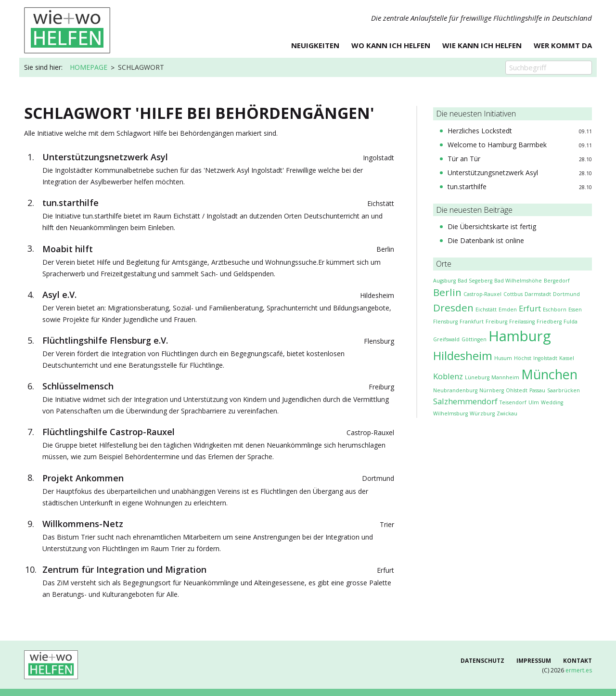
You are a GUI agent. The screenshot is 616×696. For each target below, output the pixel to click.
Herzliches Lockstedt (480, 131)
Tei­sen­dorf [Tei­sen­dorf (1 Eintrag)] (513, 402)
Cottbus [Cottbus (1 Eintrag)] (513, 294)
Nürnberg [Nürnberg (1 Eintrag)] (492, 390)
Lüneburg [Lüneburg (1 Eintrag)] (477, 377)
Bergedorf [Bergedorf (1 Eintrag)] (557, 281)
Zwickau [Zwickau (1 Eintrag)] (507, 413)
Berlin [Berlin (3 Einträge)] (447, 292)
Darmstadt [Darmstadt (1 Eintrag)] (538, 294)
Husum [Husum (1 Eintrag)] (503, 358)
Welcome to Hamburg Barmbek (497, 145)
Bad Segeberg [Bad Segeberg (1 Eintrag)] (475, 281)
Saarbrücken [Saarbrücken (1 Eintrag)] (564, 390)
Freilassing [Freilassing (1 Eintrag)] (522, 322)
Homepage (89, 67)
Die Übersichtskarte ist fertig (492, 226)
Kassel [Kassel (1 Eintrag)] (567, 358)
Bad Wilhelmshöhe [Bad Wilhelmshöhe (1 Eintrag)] (518, 281)
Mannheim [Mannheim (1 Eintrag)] (505, 377)
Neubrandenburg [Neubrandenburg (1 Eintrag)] (455, 390)
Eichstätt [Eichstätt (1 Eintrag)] (486, 309)
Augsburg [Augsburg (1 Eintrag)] (444, 281)
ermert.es (579, 670)
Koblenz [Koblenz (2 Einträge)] (448, 376)
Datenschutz (482, 661)
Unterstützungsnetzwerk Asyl (493, 173)
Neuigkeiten (315, 46)
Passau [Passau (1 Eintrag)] (537, 390)
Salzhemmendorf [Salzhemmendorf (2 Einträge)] (465, 401)
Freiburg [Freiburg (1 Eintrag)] (496, 322)
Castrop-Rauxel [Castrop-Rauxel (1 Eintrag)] (482, 294)
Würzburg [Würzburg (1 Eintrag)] (482, 413)
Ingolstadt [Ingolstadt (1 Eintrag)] (545, 358)
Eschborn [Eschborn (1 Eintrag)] (555, 309)
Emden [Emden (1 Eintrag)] (508, 309)
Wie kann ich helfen (482, 46)
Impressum (534, 661)
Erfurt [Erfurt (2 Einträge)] (530, 308)
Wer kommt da (563, 46)
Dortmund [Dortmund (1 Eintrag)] (566, 294)
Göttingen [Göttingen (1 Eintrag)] (474, 339)
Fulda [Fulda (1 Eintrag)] (571, 322)
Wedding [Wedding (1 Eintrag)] (552, 402)
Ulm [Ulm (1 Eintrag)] (534, 402)
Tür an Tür (464, 159)
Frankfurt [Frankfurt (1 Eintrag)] (472, 322)
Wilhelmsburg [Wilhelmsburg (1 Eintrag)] (450, 413)
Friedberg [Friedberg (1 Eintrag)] (549, 322)
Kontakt (577, 661)
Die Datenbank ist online (486, 240)
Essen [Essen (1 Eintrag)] (575, 309)
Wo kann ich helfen (391, 46)
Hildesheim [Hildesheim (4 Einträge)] (463, 355)
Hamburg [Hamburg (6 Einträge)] (520, 336)
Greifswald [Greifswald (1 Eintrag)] (446, 339)
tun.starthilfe (467, 187)
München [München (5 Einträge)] (549, 374)
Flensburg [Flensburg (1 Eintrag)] (445, 322)
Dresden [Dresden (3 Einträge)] (453, 308)
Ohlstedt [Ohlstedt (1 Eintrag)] (517, 390)
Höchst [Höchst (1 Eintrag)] (523, 358)
